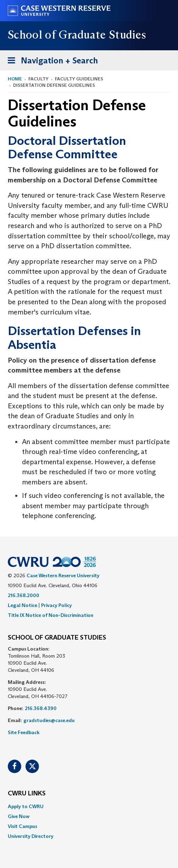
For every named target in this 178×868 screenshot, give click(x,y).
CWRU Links (27, 794)
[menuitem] (89, 806)
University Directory (31, 836)
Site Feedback (24, 732)
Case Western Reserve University (63, 575)
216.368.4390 (41, 708)
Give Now (19, 816)
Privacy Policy (56, 605)
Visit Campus (22, 826)
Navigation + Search (51, 62)
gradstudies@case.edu (49, 720)
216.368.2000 (24, 595)
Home (15, 79)
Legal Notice (22, 605)
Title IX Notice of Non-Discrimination (51, 615)
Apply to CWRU (26, 806)
